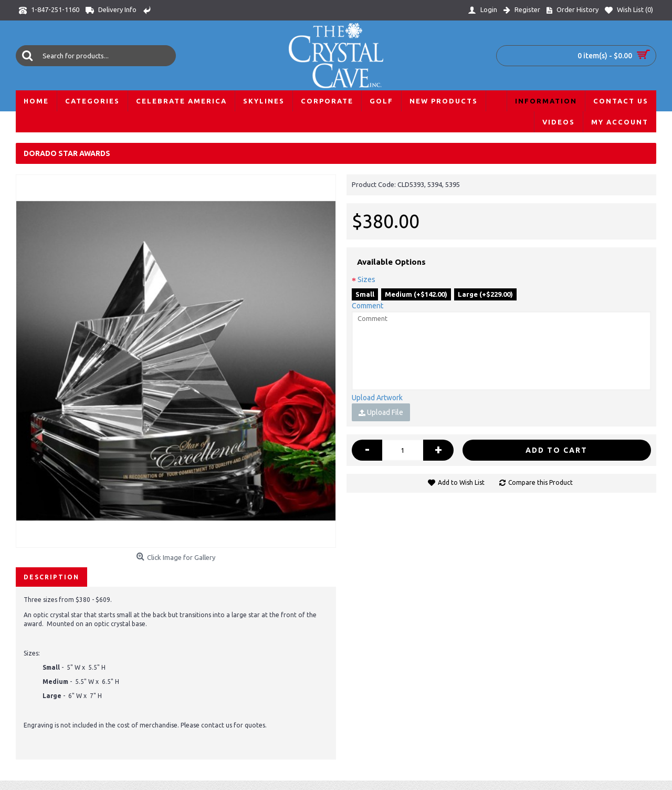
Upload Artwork (377, 398)
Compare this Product (540, 482)
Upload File (381, 412)
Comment (367, 306)
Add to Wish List (461, 482)
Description (51, 577)
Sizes (366, 279)
